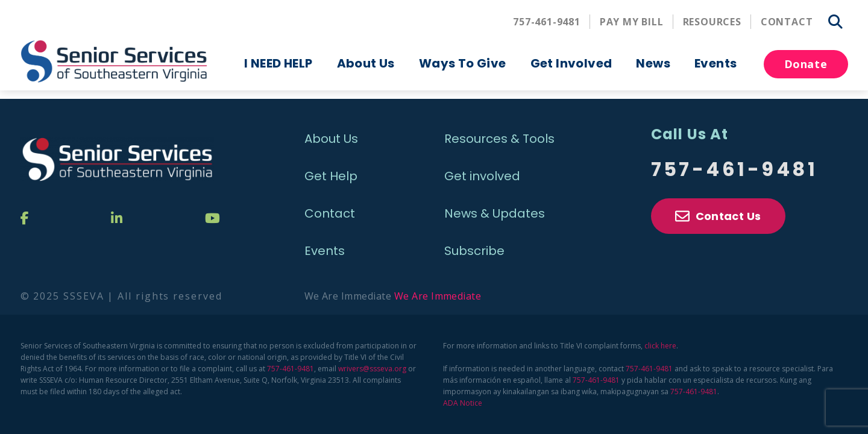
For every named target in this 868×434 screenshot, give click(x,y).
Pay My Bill (632, 22)
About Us (366, 63)
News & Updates (495, 213)
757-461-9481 (547, 22)
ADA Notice (463, 403)
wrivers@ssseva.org (372, 369)
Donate (806, 64)
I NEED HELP (278, 63)
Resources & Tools (499, 139)
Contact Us (718, 216)
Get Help (331, 176)
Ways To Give (463, 63)
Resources (712, 22)
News (653, 63)
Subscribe (474, 251)
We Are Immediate (438, 296)
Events (715, 63)
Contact (787, 22)
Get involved (482, 176)
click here (660, 346)
